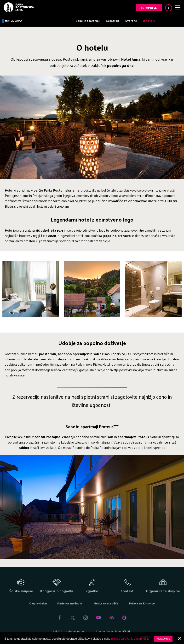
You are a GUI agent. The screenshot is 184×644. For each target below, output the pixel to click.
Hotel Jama (14, 21)
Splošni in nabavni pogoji (69, 631)
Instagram (86, 618)
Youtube (98, 618)
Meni (178, 8)
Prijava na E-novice (142, 603)
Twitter (73, 618)
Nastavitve (163, 639)
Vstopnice (149, 7)
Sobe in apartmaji (88, 21)
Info (169, 8)
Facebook (60, 618)
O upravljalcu (38, 603)
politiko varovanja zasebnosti (129, 639)
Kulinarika (113, 21)
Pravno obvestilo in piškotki (114, 631)
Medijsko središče (106, 603)
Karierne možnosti (70, 603)
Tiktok (124, 618)
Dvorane (131, 21)
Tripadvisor (111, 618)
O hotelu (149, 21)
